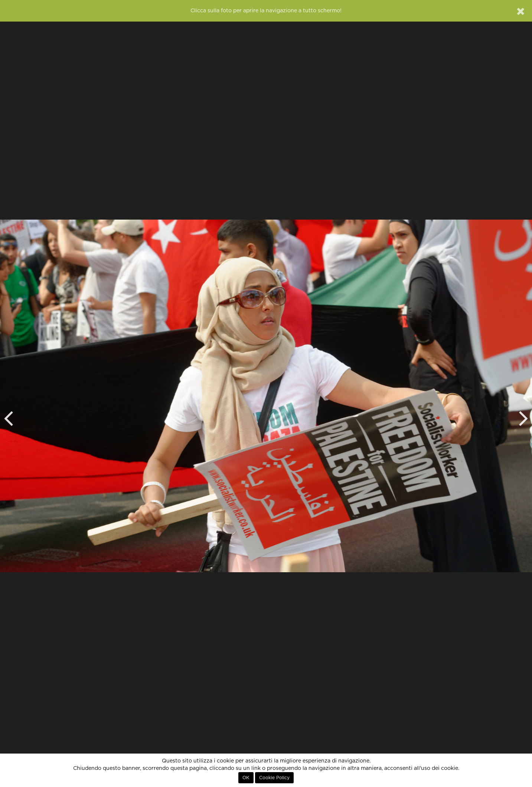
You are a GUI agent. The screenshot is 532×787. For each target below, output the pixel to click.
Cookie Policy (274, 778)
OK (246, 778)
